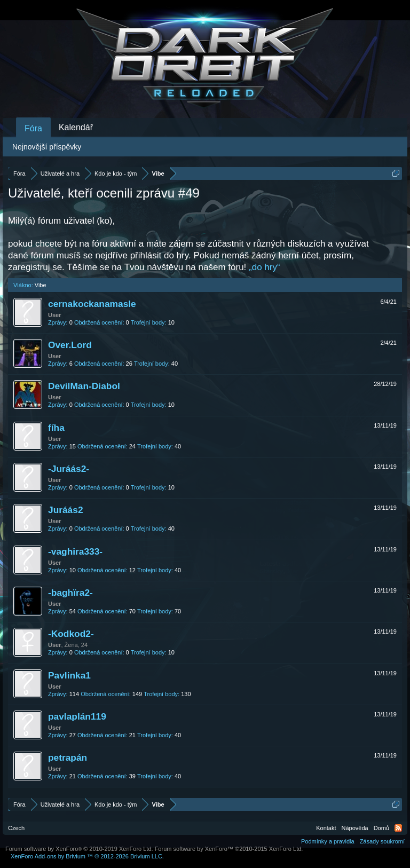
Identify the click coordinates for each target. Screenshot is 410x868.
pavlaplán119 (77, 716)
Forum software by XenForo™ (229, 849)
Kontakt (326, 828)
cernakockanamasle (92, 304)
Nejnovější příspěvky (47, 147)
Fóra (33, 128)
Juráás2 (66, 510)
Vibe (41, 285)
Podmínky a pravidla (328, 841)
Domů (381, 828)
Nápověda (355, 828)
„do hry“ (265, 267)
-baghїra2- (70, 593)
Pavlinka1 (69, 675)
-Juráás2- (69, 469)
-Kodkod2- (71, 634)
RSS (398, 828)
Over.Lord (70, 345)
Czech (16, 828)
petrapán (68, 757)
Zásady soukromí (382, 841)
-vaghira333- (75, 551)
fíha (56, 428)
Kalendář (76, 127)
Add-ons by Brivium (87, 856)
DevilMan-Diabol (84, 386)
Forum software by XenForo (79, 849)
